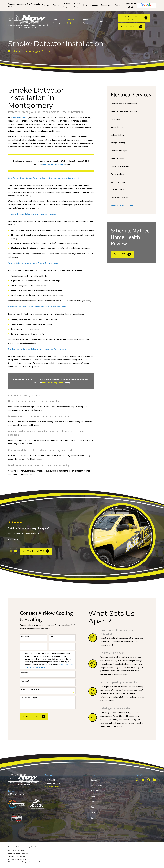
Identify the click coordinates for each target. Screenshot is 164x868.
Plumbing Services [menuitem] (87, 21)
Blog (85, 5)
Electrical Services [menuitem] (70, 21)
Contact (118, 5)
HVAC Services (96, 785)
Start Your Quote (136, 18)
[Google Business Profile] (137, 780)
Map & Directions (52, 787)
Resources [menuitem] (104, 21)
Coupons (94, 5)
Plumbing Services (98, 791)
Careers (56, 5)
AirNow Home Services (19, 117)
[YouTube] (143, 780)
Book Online (132, 27)
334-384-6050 (131, 5)
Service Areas (96, 802)
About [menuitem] (113, 21)
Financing (45, 5)
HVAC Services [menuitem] (56, 21)
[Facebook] (149, 780)
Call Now (122, 254)
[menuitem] (131, 104)
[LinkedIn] (154, 780)
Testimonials (106, 5)
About (93, 796)
